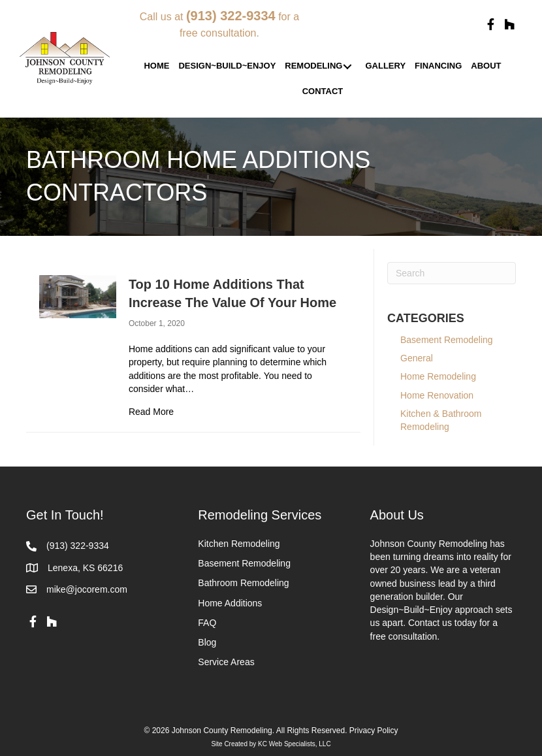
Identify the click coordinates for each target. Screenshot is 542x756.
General (417, 358)
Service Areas (226, 662)
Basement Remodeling (454, 340)
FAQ (207, 623)
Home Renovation (437, 395)
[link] (156, 66)
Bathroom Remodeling (243, 583)
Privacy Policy (374, 731)
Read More (151, 411)
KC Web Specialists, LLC (295, 744)
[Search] (452, 273)
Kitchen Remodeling (239, 544)
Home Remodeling (438, 376)
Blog (207, 642)
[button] (490, 25)
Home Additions (230, 603)
